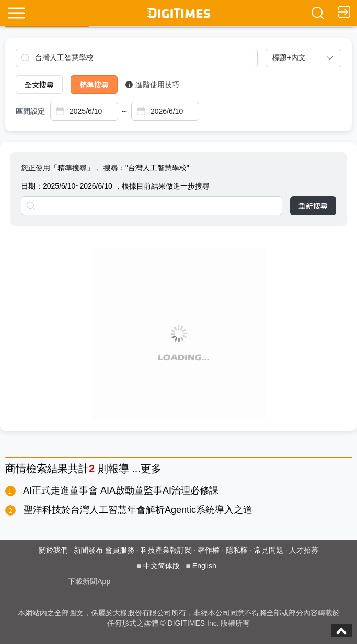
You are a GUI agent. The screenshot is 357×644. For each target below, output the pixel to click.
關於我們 (53, 550)
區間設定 (30, 111)
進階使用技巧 (152, 85)
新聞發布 (88, 550)
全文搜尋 (39, 85)
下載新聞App (89, 581)
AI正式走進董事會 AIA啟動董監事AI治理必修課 (121, 490)
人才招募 (304, 550)
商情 (16, 469)
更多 (151, 469)
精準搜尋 (94, 85)
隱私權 (237, 550)
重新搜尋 (313, 206)
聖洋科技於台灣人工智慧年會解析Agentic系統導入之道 (138, 510)
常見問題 (269, 550)
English (204, 566)
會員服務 (120, 550)
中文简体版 (162, 566)
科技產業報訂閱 (166, 550)
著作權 (209, 550)
